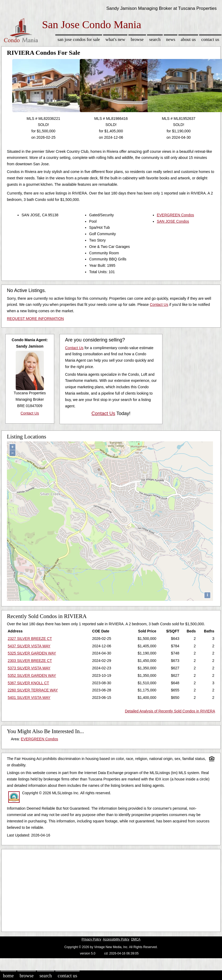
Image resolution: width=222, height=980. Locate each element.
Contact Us (210, 39)
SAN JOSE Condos (173, 221)
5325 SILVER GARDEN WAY (32, 653)
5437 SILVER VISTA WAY (29, 646)
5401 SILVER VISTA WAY (29, 698)
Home (8, 976)
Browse (137, 39)
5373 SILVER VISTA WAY (29, 668)
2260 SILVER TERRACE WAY (33, 690)
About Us (188, 39)
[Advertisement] (102, 889)
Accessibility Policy (116, 939)
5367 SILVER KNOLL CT (28, 683)
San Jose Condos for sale (79, 39)
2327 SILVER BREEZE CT (30, 639)
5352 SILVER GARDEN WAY (32, 675)
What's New (115, 39)
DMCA (136, 939)
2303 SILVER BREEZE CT (30, 661)
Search (155, 39)
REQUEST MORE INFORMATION (35, 319)
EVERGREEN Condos (175, 215)
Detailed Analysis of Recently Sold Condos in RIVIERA (170, 711)
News (171, 39)
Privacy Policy (91, 939)
